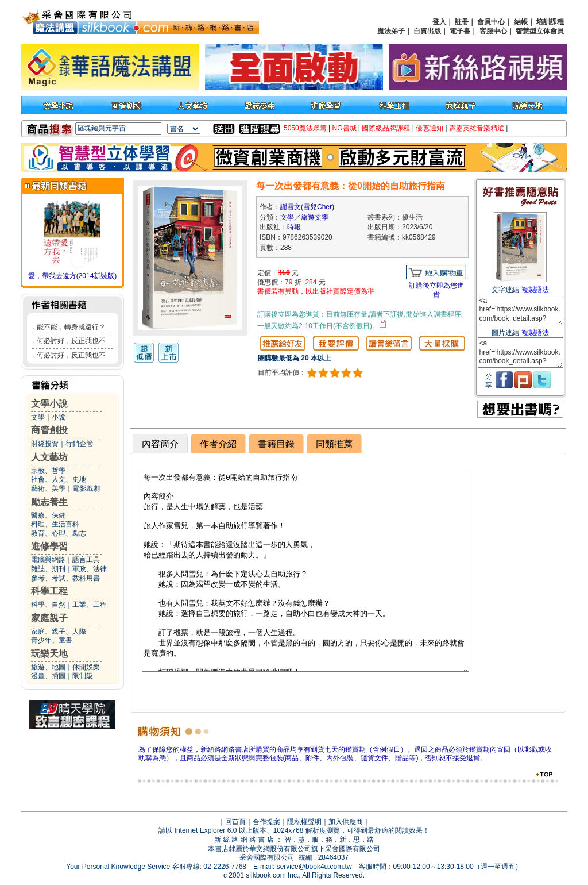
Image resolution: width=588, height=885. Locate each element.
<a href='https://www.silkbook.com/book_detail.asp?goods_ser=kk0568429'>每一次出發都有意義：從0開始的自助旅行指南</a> (521, 310)
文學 (38, 417)
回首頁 (235, 822)
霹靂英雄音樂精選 (477, 128)
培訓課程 (550, 22)
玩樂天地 (49, 654)
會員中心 (491, 22)
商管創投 (49, 430)
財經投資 (45, 444)
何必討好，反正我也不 (71, 341)
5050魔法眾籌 (305, 128)
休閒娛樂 (86, 667)
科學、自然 (48, 605)
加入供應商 (346, 822)
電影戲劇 (86, 488)
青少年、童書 (52, 640)
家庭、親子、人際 (59, 632)
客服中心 (493, 31)
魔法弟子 (391, 31)
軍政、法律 (90, 569)
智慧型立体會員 (540, 31)
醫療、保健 (48, 515)
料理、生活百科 (55, 524)
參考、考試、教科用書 (65, 578)
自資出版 (427, 31)
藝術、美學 (48, 488)
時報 (294, 227)
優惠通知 (430, 128)
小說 (59, 417)
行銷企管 (79, 444)
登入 (439, 22)
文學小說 (49, 404)
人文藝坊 (49, 457)
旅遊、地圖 (48, 667)
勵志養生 (49, 502)
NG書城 (345, 128)
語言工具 (86, 560)
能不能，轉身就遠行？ (71, 327)
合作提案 (266, 822)
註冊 (462, 22)
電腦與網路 (48, 560)
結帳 (521, 22)
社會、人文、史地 (59, 479)
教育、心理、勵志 (59, 533)
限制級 (83, 676)
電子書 (460, 31)
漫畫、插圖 (48, 676)
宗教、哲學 (48, 471)
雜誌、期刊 (48, 569)
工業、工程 (90, 605)
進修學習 (49, 546)
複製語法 (535, 290)
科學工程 (49, 591)
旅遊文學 (315, 217)
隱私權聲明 (304, 822)
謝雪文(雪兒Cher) (307, 207)
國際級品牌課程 (386, 128)
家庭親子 (49, 618)
